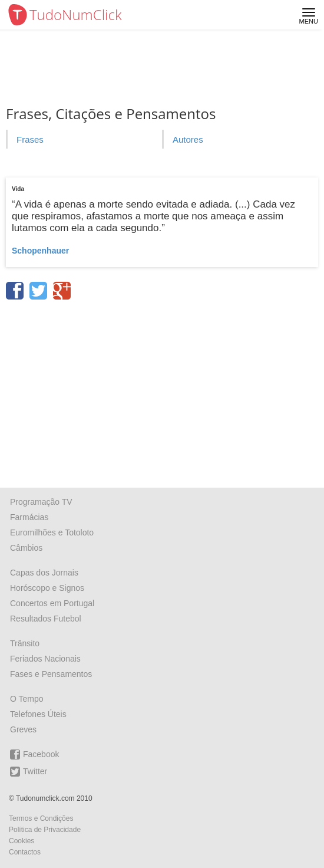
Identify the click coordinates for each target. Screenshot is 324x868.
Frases (30, 139)
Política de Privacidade (45, 830)
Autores (188, 139)
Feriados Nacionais (45, 659)
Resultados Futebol (46, 619)
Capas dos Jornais (44, 573)
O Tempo (27, 699)
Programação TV (41, 502)
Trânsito (25, 643)
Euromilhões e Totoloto (52, 532)
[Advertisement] (162, 390)
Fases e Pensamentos (51, 674)
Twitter (29, 772)
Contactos (25, 852)
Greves (23, 729)
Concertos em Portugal (52, 603)
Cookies (22, 841)
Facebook (34, 754)
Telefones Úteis (38, 714)
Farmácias (29, 517)
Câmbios (26, 548)
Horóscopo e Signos (47, 588)
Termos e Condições (41, 818)
